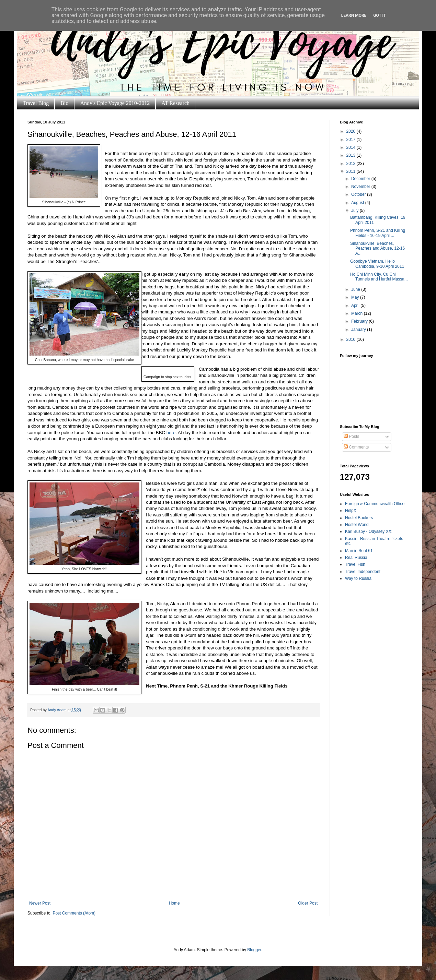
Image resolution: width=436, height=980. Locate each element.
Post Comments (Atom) (74, 913)
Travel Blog (36, 103)
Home (174, 903)
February (360, 321)
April (356, 306)
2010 (352, 339)
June (356, 289)
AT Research (175, 103)
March (358, 313)
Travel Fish (355, 564)
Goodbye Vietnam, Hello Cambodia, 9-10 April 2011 (377, 264)
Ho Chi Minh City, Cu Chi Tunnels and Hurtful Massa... (379, 277)
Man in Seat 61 (359, 551)
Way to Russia (358, 578)
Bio (64, 103)
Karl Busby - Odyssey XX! (369, 531)
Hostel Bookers (359, 518)
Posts (351, 437)
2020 (352, 131)
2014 (352, 147)
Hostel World (357, 525)
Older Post (308, 903)
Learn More (354, 15)
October (359, 194)
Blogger (254, 950)
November (361, 187)
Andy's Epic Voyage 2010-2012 (115, 103)
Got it (380, 15)
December (361, 179)
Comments (356, 447)
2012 (352, 164)
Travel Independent (363, 572)
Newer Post (40, 903)
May (356, 297)
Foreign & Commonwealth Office (375, 504)
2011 (352, 171)
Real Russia (356, 558)
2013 (352, 155)
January (359, 330)
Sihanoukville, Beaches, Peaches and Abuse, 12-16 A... (377, 248)
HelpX (351, 511)
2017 (352, 140)
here (171, 433)
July (355, 211)
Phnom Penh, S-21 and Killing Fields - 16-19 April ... (378, 233)
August (358, 203)
